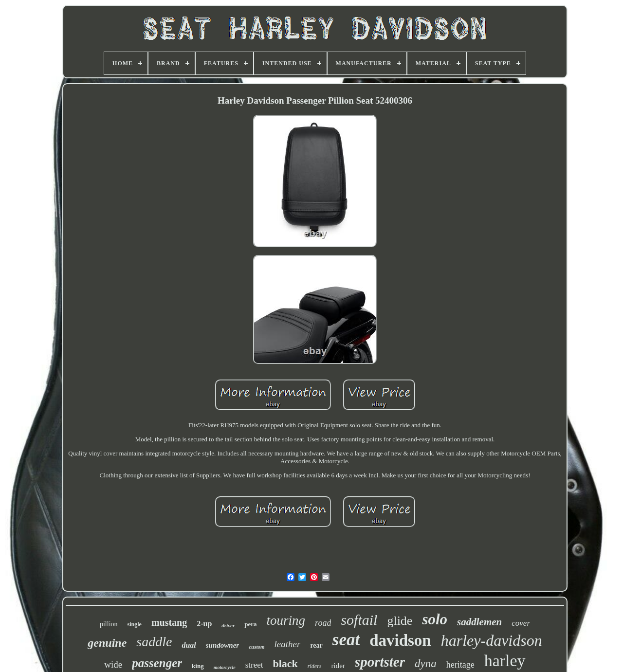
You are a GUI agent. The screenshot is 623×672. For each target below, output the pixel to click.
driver (228, 625)
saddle (154, 642)
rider (338, 666)
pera (250, 624)
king (198, 666)
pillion (109, 624)
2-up (204, 624)
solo (435, 619)
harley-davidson (492, 640)
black (285, 663)
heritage (460, 665)
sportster (380, 662)
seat (346, 640)
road (323, 623)
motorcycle (225, 667)
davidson (400, 640)
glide (400, 621)
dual (189, 645)
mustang (169, 622)
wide (113, 664)
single (135, 624)
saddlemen (479, 622)
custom (257, 647)
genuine (107, 643)
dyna (426, 663)
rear (316, 645)
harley (505, 661)
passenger (157, 663)
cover (521, 623)
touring (286, 620)
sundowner (222, 645)
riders (315, 666)
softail (359, 620)
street (254, 665)
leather (288, 644)
